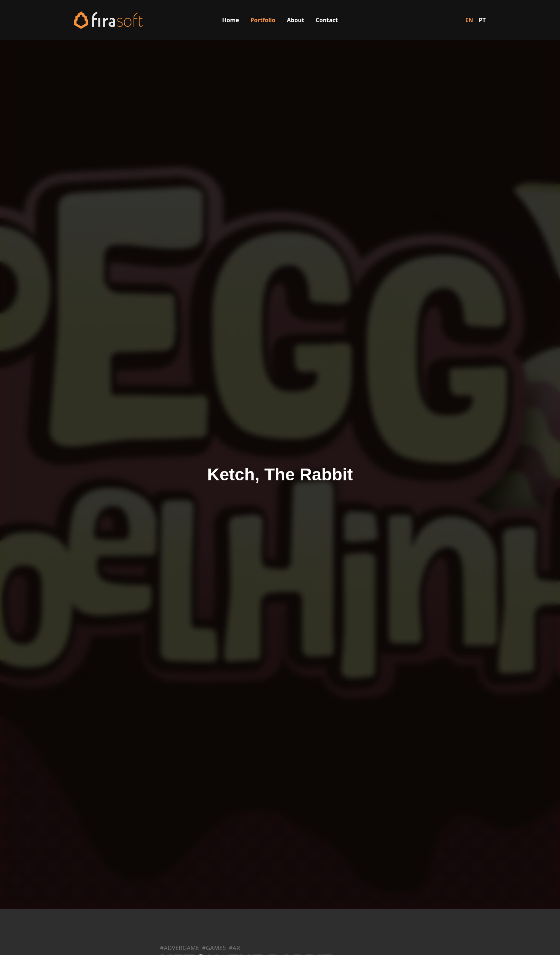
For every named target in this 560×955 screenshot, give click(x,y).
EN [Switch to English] (469, 20)
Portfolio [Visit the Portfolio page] (263, 20)
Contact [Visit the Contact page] (327, 20)
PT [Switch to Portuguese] (482, 20)
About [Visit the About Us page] (296, 20)
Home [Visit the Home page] (231, 20)
